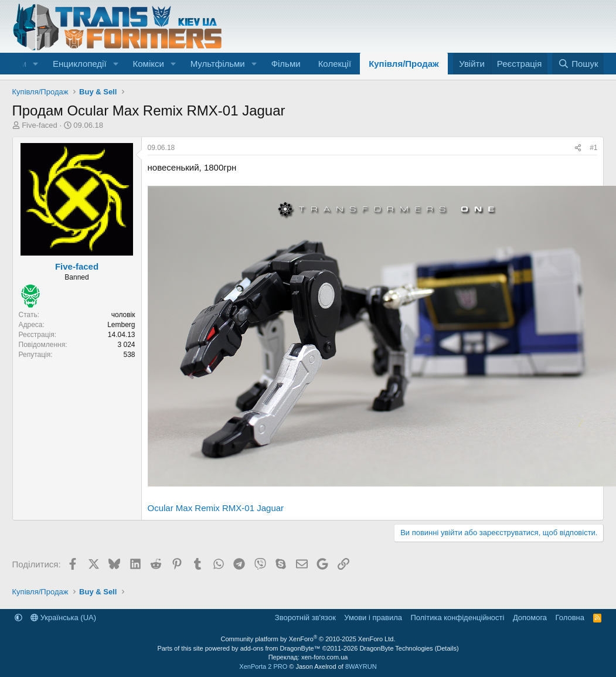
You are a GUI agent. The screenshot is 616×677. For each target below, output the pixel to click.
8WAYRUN (361, 666)
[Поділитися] (578, 148)
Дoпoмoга (530, 618)
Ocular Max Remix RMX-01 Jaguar (216, 508)
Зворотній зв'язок (305, 618)
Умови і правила (373, 618)
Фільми (286, 64)
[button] (36, 64)
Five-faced (40, 125)
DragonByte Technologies (396, 648)
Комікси (148, 64)
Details (447, 648)
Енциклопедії (80, 64)
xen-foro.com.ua (324, 657)
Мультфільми (218, 64)
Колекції (335, 64)
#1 (593, 148)
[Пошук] (578, 64)
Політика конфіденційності (457, 618)
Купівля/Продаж (404, 64)
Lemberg (121, 325)
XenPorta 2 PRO (263, 666)
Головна (570, 618)
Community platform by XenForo (308, 639)
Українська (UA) (63, 618)
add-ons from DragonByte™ (280, 648)
